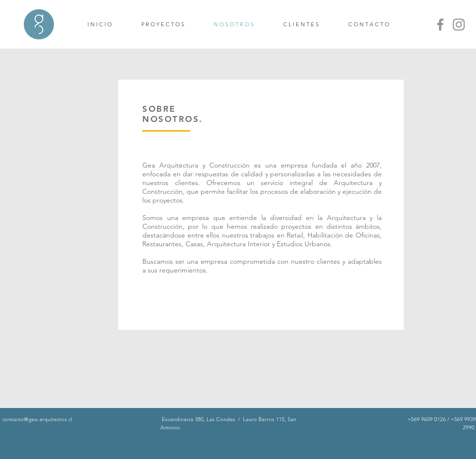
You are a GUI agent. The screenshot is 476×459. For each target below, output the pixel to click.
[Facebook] (440, 25)
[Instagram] (459, 25)
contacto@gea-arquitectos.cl (37, 419)
